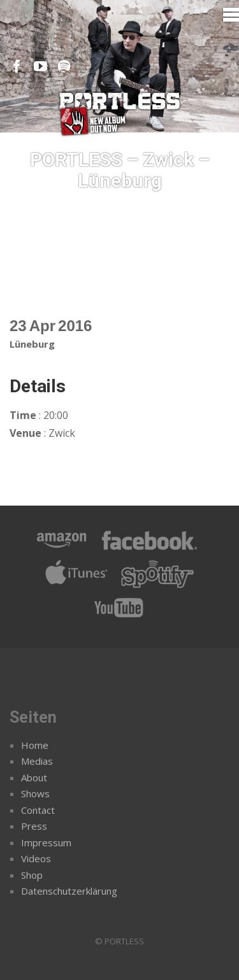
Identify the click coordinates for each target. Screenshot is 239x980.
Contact (38, 810)
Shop (32, 875)
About (34, 778)
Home (35, 745)
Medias (37, 761)
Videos (36, 858)
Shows (35, 793)
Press (34, 826)
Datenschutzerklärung (69, 891)
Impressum (46, 842)
